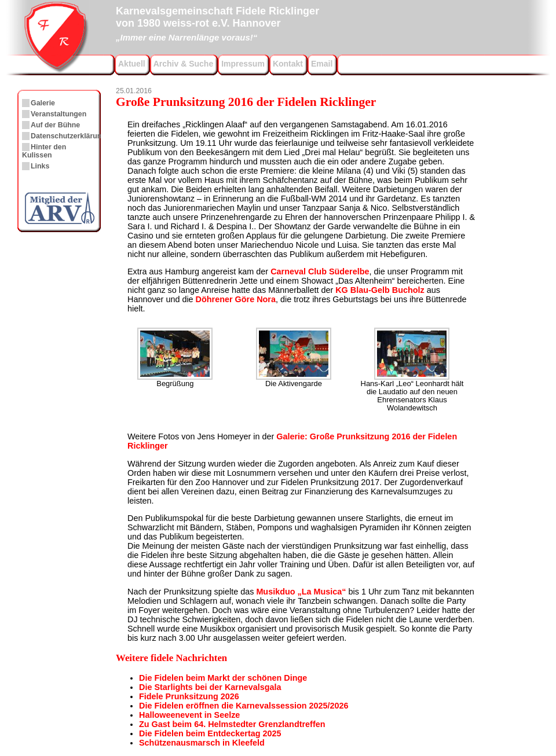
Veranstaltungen (58, 114)
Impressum (243, 64)
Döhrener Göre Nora (236, 299)
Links (40, 166)
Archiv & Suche (183, 64)
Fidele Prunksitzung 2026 (189, 696)
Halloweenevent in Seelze (189, 715)
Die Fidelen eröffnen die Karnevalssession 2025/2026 (244, 706)
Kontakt (288, 64)
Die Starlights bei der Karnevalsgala (210, 687)
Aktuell (132, 64)
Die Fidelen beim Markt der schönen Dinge (223, 678)
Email (322, 64)
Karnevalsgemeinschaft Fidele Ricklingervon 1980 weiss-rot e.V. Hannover (217, 23)
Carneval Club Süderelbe (320, 271)
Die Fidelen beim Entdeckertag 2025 (210, 733)
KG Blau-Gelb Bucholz (380, 290)
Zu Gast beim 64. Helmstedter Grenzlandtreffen (232, 724)
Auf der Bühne (55, 125)
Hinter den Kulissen (44, 151)
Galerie (43, 103)
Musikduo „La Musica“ (301, 592)
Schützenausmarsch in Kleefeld (202, 743)
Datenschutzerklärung (68, 136)
